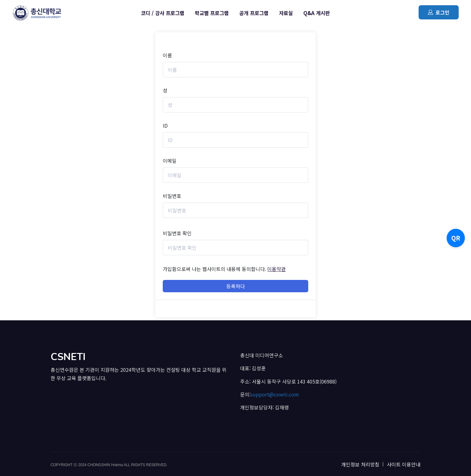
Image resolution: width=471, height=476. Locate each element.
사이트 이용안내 (404, 464)
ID (165, 125)
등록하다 (236, 286)
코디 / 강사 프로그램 (163, 13)
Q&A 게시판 (317, 13)
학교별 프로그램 (212, 13)
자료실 (286, 13)
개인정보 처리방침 (360, 464)
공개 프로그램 (254, 13)
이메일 (170, 161)
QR (456, 238)
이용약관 (276, 269)
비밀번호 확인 (177, 233)
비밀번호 (172, 196)
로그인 (439, 12)
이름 (167, 55)
